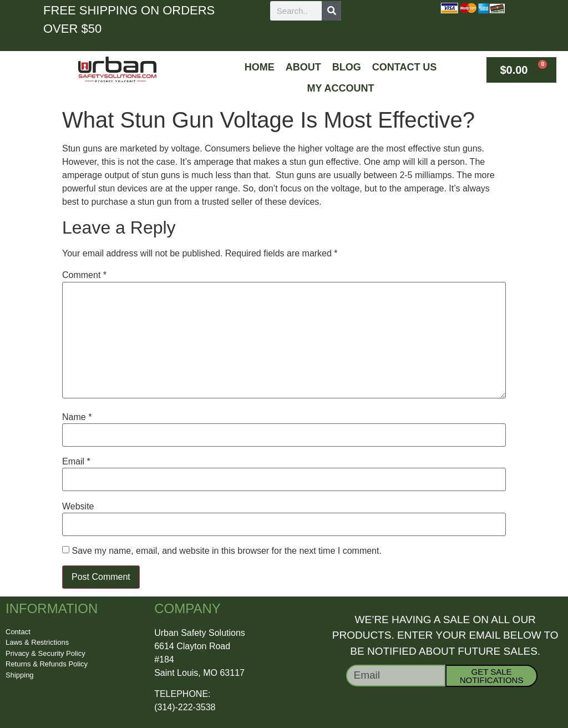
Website (78, 507)
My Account (341, 88)
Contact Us (405, 67)
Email (76, 462)
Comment (84, 275)
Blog (347, 67)
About (303, 67)
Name (77, 417)
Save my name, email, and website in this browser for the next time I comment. (226, 551)
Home (260, 67)
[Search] (331, 11)
